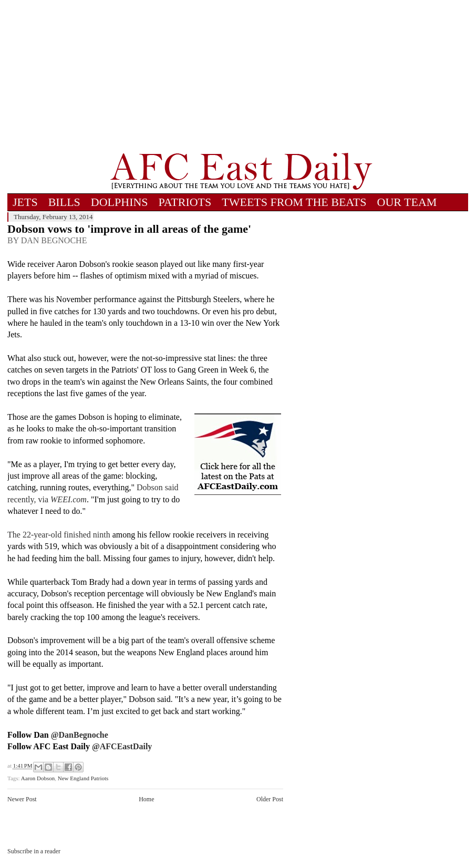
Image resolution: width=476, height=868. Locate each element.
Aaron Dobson (38, 778)
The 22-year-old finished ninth (59, 535)
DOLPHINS (120, 202)
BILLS (64, 202)
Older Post (270, 799)
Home (146, 799)
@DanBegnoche (80, 735)
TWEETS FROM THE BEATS (294, 202)
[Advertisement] (241, 76)
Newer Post (22, 799)
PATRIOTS (185, 202)
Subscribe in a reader (34, 851)
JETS (25, 202)
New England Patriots (83, 778)
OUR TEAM (407, 202)
